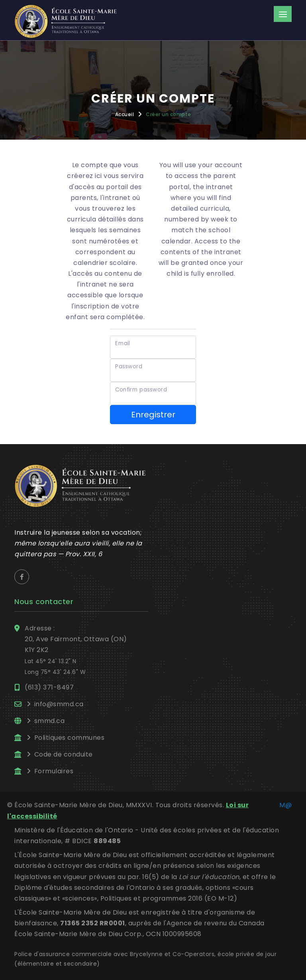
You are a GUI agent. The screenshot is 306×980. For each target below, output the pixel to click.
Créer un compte (169, 114)
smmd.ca (50, 721)
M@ (285, 805)
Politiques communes (70, 738)
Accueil (125, 114)
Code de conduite (64, 754)
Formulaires (54, 771)
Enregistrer (153, 415)
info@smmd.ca (59, 704)
